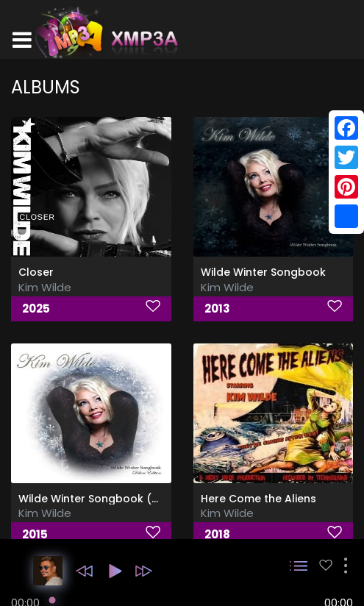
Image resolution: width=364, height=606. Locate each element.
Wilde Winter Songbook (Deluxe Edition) (124, 499)
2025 (36, 309)
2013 (217, 309)
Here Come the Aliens (258, 499)
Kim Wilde (45, 287)
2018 (217, 534)
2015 (35, 534)
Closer (36, 272)
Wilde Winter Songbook (263, 272)
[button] (84, 571)
